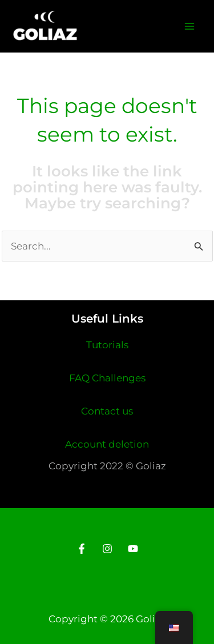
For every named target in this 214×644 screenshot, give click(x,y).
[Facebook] (82, 549)
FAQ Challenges (107, 378)
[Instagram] (107, 549)
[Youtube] (133, 549)
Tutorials (107, 345)
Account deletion (107, 444)
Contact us (107, 411)
